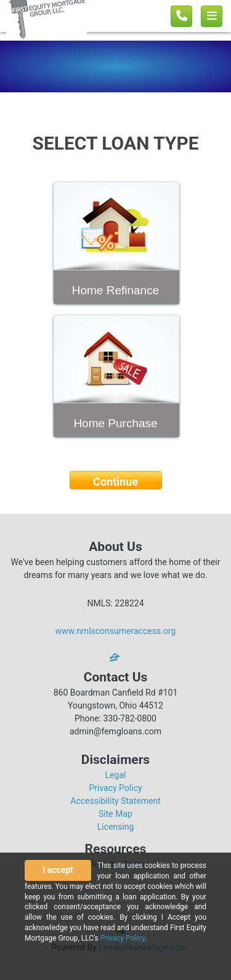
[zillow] (116, 657)
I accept (58, 870)
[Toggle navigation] (212, 16)
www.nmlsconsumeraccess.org (116, 631)
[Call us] (181, 16)
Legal (116, 775)
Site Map (115, 814)
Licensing (116, 827)
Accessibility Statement (115, 801)
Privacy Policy (115, 788)
